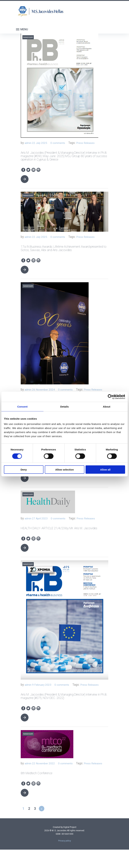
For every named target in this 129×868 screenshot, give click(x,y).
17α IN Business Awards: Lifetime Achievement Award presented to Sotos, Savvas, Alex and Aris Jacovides (64, 249)
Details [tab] (64, 406)
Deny (24, 470)
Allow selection (64, 470)
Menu (22, 29)
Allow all (105, 470)
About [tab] (107, 406)
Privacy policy (65, 859)
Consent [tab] (22, 406)
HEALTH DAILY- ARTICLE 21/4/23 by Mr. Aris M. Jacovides (59, 541)
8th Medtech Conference (36, 792)
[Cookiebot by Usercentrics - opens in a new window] (110, 397)
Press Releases (93, 143)
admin (29, 143)
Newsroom (28, 37)
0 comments (63, 143)
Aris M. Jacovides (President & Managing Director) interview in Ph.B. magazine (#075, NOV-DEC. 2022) (64, 709)
